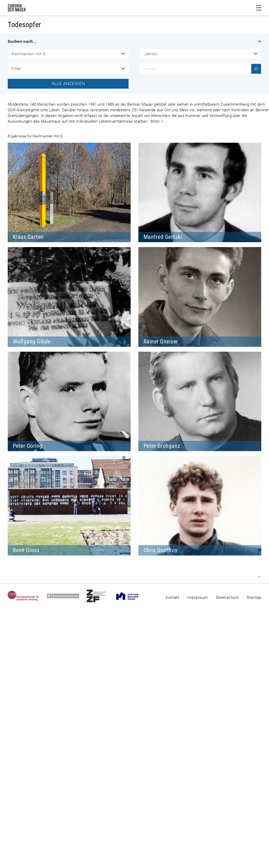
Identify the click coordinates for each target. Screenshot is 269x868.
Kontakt (173, 597)
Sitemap (254, 597)
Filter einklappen (259, 41)
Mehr (155, 121)
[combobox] (68, 54)
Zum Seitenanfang (259, 577)
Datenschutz (227, 597)
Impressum (197, 597)
